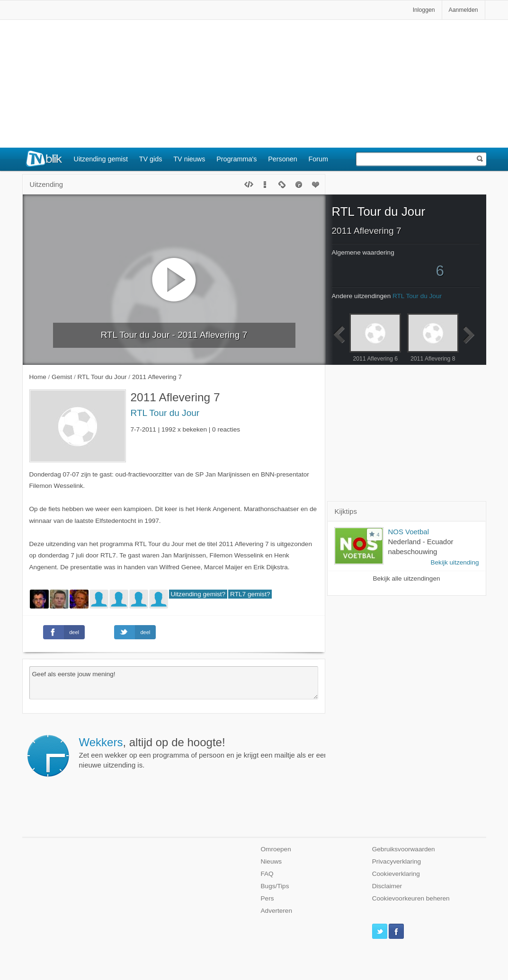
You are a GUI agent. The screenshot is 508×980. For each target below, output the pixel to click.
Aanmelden (463, 10)
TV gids (151, 159)
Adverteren (277, 911)
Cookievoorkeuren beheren (411, 898)
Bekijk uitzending (455, 562)
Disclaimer (387, 886)
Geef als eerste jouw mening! (174, 683)
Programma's (236, 159)
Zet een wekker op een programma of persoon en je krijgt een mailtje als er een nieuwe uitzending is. (204, 752)
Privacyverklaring (397, 861)
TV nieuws (189, 159)
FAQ (267, 874)
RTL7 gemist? (250, 594)
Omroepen (276, 849)
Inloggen (424, 10)
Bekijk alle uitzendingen (406, 578)
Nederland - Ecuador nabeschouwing (421, 547)
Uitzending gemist (101, 159)
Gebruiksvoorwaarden (404, 849)
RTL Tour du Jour (165, 413)
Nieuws (272, 861)
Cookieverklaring (396, 874)
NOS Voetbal (409, 532)
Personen (283, 159)
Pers (267, 898)
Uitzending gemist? (198, 594)
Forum (319, 159)
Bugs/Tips (275, 886)
